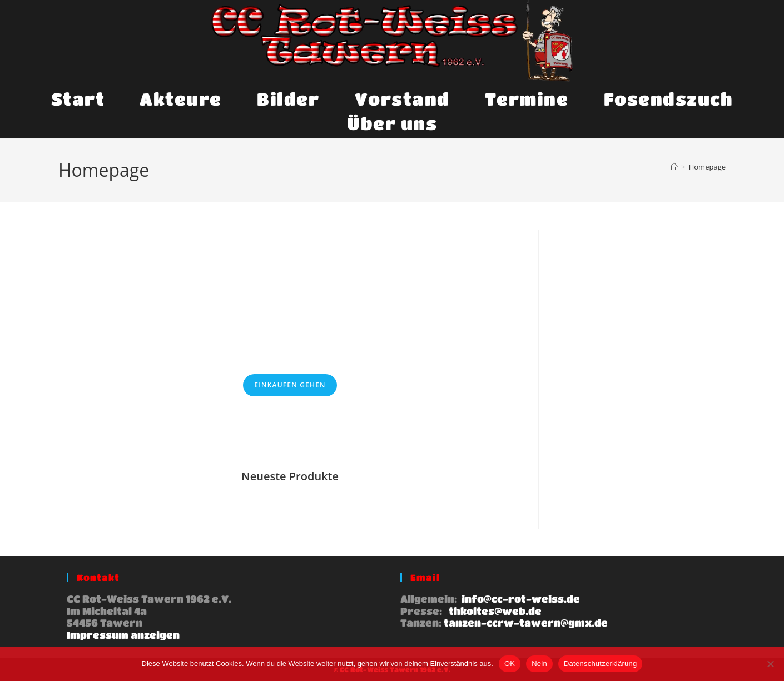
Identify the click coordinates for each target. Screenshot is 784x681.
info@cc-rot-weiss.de (520, 599)
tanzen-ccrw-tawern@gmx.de (526, 623)
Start (78, 99)
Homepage (707, 167)
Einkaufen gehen (290, 385)
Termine (527, 99)
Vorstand (402, 99)
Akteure (181, 99)
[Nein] (770, 664)
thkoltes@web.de (494, 611)
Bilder (288, 99)
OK (510, 663)
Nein (539, 663)
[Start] (674, 167)
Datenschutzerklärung (600, 663)
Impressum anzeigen (123, 635)
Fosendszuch (669, 99)
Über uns (392, 123)
